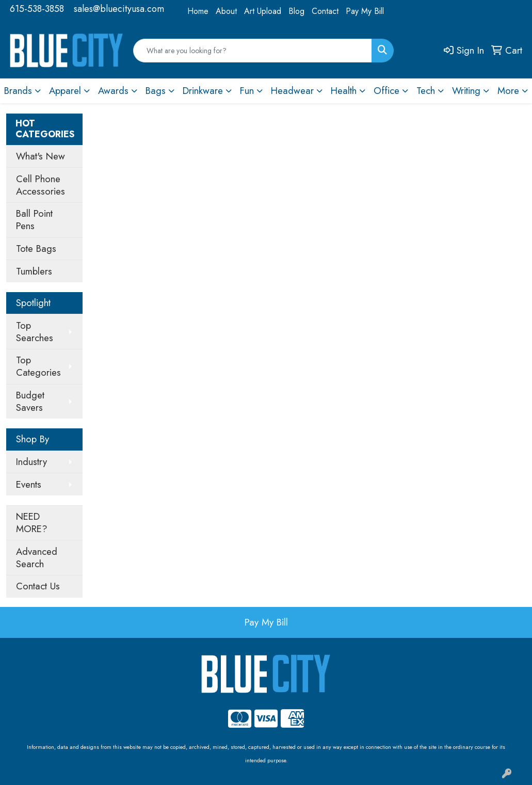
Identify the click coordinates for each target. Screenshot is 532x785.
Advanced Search (37, 558)
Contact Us (38, 586)
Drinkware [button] (203, 91)
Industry (31, 462)
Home (198, 11)
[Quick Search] (253, 51)
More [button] (508, 91)
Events (29, 484)
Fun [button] (247, 91)
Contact (325, 11)
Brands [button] (18, 91)
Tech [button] (426, 91)
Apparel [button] (65, 91)
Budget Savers (30, 401)
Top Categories (38, 366)
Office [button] (386, 91)
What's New (41, 156)
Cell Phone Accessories (41, 185)
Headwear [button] (292, 91)
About (226, 11)
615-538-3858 (37, 9)
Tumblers (34, 271)
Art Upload (263, 11)
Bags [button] (156, 91)
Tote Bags (36, 249)
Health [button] (344, 91)
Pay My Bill (365, 11)
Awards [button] (113, 91)
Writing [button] (466, 91)
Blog (296, 11)
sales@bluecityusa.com (119, 9)
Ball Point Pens (34, 220)
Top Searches (35, 332)
